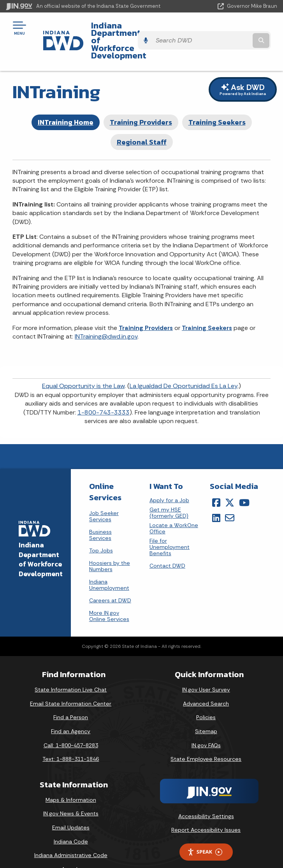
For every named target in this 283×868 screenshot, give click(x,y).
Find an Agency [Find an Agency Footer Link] (71, 710)
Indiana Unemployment (109, 564)
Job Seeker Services (104, 496)
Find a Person (71, 697)
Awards (71, 848)
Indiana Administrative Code (71, 834)
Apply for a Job (169, 480)
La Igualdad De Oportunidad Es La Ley (184, 365)
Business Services (100, 514)
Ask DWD (243, 68)
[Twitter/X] (230, 482)
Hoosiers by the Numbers (110, 545)
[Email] (230, 497)
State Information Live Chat (71, 669)
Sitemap (206, 710)
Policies (206, 697)
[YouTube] (244, 482)
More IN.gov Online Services (109, 595)
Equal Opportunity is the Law (83, 365)
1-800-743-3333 (104, 391)
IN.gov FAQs (206, 724)
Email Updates (71, 807)
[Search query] (238, 31)
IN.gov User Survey (206, 669)
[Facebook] (216, 482)
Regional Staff (142, 121)
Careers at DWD (110, 580)
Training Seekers (217, 101)
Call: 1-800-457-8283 (71, 724)
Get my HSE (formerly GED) (169, 492)
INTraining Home (66, 101)
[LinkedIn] (216, 497)
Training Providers (141, 101)
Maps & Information (71, 779)
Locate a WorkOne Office (174, 508)
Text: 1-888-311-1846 (71, 738)
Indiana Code (71, 820)
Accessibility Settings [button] (206, 795)
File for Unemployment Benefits (170, 527)
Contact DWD (167, 545)
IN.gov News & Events (71, 793)
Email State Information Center (71, 683)
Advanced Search (206, 683)
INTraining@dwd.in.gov (106, 315)
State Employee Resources (206, 738)
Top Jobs (101, 530)
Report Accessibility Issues (206, 809)
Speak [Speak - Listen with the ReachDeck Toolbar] (205, 831)
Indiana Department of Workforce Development (132, 31)
